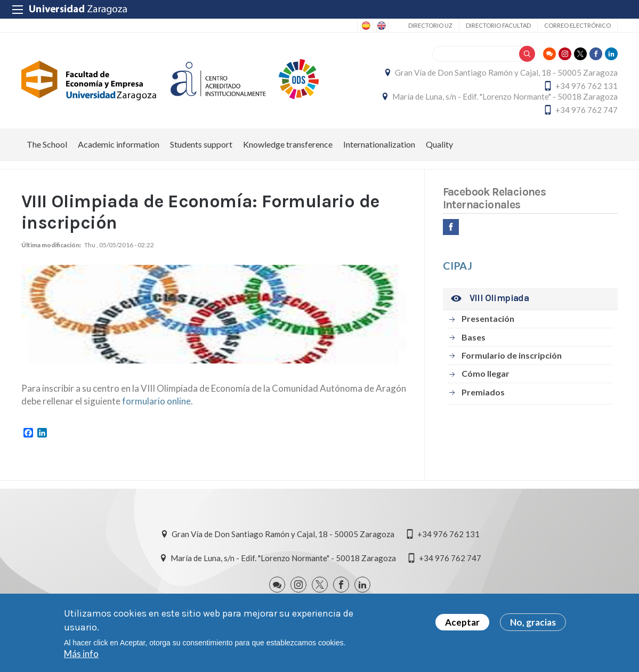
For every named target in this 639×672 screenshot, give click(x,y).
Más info (81, 654)
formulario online (156, 401)
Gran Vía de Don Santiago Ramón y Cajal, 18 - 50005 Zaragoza (506, 72)
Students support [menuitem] (201, 144)
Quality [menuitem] (439, 144)
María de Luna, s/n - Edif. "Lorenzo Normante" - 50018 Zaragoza (505, 96)
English (381, 26)
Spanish (365, 26)
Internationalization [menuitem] (379, 144)
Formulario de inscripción (512, 355)
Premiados (483, 392)
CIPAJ (458, 265)
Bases (474, 337)
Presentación (488, 318)
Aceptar (462, 623)
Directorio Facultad (498, 25)
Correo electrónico (577, 25)
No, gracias (533, 623)
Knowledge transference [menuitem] (288, 144)
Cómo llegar (486, 373)
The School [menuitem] (47, 144)
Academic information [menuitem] (119, 144)
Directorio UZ (430, 25)
